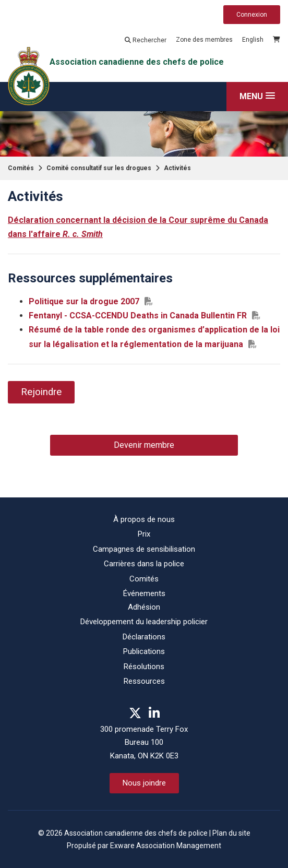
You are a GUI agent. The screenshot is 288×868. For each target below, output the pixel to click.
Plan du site (231, 833)
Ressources (144, 681)
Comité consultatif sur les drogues (99, 168)
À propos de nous (144, 519)
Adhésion (144, 607)
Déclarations (144, 637)
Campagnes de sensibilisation (144, 549)
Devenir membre (144, 445)
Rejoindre (41, 392)
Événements (144, 593)
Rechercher (146, 40)
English (253, 40)
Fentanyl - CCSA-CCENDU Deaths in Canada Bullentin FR (138, 316)
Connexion (252, 15)
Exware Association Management (166, 846)
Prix (144, 534)
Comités (21, 168)
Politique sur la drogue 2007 (84, 301)
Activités (177, 168)
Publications (144, 651)
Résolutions (144, 667)
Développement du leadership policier (144, 622)
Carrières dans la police (144, 564)
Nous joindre (144, 783)
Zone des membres (204, 40)
